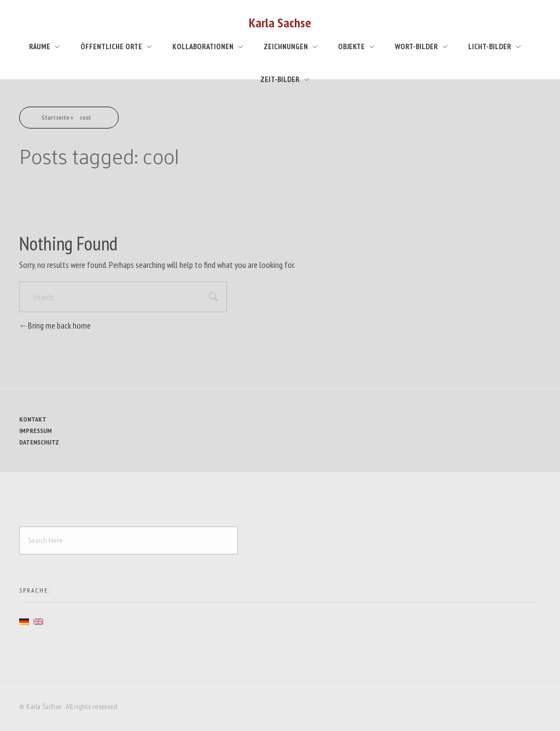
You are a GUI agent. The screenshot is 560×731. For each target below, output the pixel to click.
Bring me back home (55, 325)
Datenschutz (39, 442)
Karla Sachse (280, 23)
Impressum (36, 431)
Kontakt (33, 419)
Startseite (56, 117)
